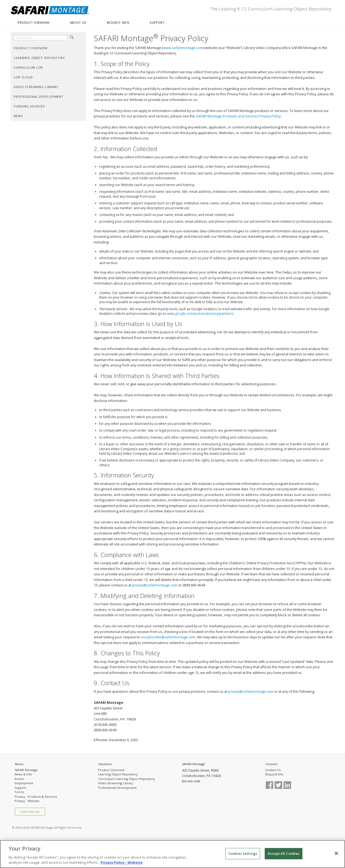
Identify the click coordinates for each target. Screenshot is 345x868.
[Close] (336, 853)
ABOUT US (78, 23)
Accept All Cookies (284, 853)
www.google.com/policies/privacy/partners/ (200, 314)
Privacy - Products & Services (36, 797)
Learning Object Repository (118, 774)
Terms (19, 792)
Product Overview (111, 770)
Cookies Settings (30, 812)
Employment (24, 783)
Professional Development (117, 788)
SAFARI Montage (26, 770)
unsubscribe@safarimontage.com (168, 637)
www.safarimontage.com (183, 48)
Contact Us (273, 770)
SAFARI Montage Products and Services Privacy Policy (238, 116)
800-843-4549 (191, 781)
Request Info (274, 774)
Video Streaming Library (116, 783)
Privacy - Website (27, 801)
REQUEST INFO (118, 23)
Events (19, 779)
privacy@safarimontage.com (155, 585)
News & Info (23, 774)
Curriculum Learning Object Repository (127, 779)
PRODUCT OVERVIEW (34, 23)
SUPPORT (157, 23)
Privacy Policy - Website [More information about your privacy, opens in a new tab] (122, 863)
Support (20, 788)
